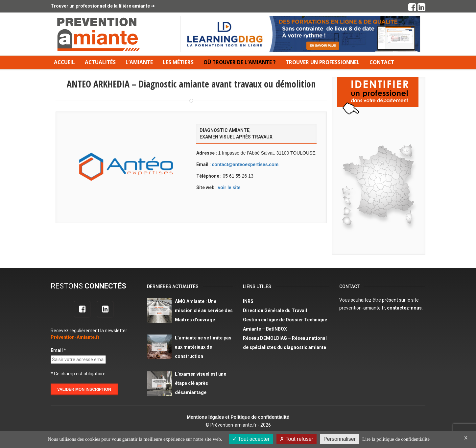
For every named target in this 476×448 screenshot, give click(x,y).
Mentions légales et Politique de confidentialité (238, 417)
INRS (248, 301)
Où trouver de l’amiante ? (240, 62)
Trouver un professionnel (323, 62)
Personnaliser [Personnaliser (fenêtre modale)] (340, 439)
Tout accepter (251, 439)
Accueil (64, 62)
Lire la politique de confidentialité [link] (396, 439)
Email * (58, 350)
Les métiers (178, 62)
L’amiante (139, 62)
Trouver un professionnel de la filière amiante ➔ (103, 6)
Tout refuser (297, 439)
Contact (382, 62)
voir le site (229, 187)
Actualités (100, 62)
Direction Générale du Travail (275, 311)
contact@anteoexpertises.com (245, 164)
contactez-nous (404, 308)
